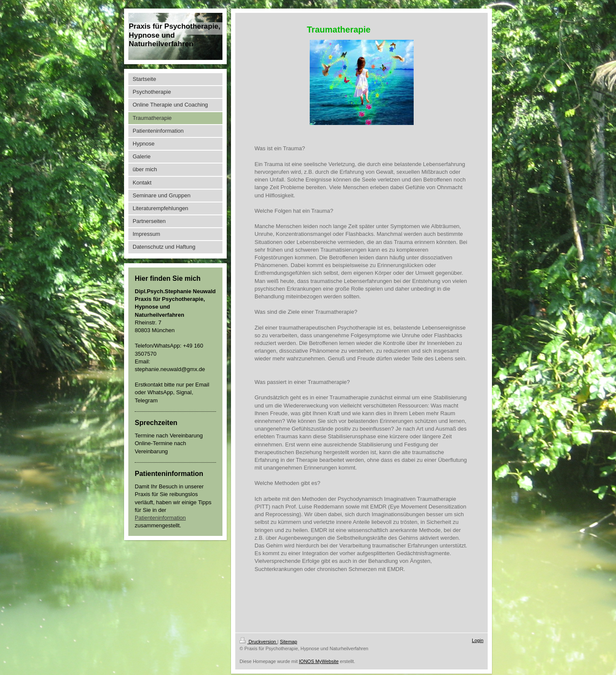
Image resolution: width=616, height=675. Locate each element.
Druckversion (258, 642)
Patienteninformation (160, 518)
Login (478, 640)
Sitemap (288, 642)
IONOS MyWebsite (319, 661)
